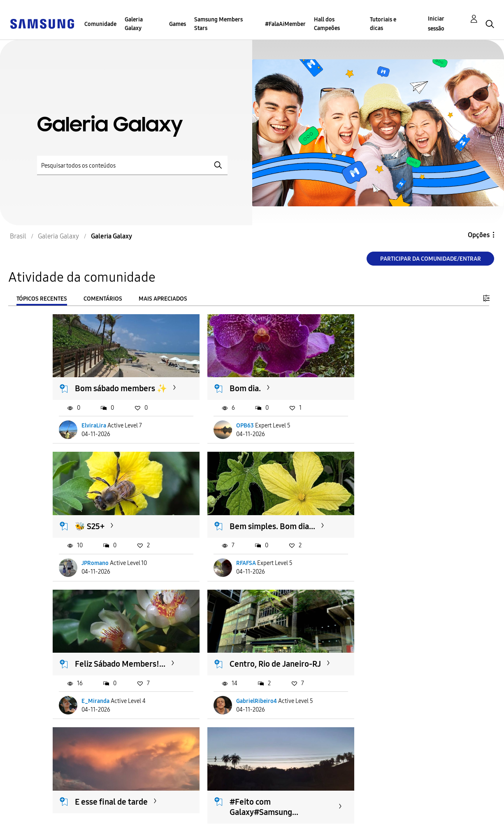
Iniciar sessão (436, 24)
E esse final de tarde (112, 660)
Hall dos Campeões (327, 24)
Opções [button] (479, 235)
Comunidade (100, 24)
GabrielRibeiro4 (373, 567)
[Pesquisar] (132, 165)
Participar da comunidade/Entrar (431, 259)
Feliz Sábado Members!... (233, 525)
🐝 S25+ (361, 380)
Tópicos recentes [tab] (42, 299)
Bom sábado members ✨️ (115, 385)
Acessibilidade (41, 801)
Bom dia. (226, 380)
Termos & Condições (180, 801)
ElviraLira (94, 428)
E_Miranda (231, 567)
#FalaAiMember (285, 24)
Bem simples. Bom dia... (109, 525)
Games (178, 24)
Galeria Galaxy (134, 24)
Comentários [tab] (103, 299)
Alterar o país (301, 807)
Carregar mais (82, 757)
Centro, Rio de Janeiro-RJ (388, 525)
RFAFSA (92, 567)
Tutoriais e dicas (383, 24)
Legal (157, 814)
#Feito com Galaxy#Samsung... (245, 665)
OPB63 (226, 428)
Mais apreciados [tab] (163, 299)
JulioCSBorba (99, 707)
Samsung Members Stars (218, 24)
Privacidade (37, 814)
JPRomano (367, 428)
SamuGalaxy (233, 707)
